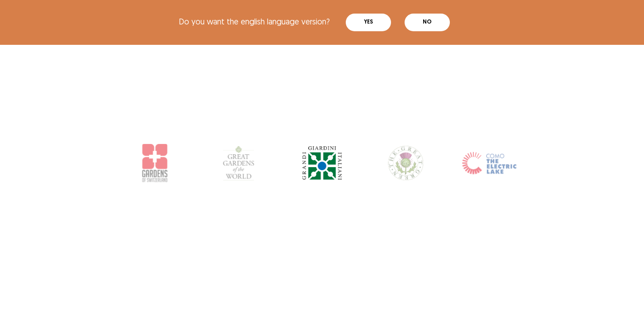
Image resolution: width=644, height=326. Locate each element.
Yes (368, 22)
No (427, 22)
